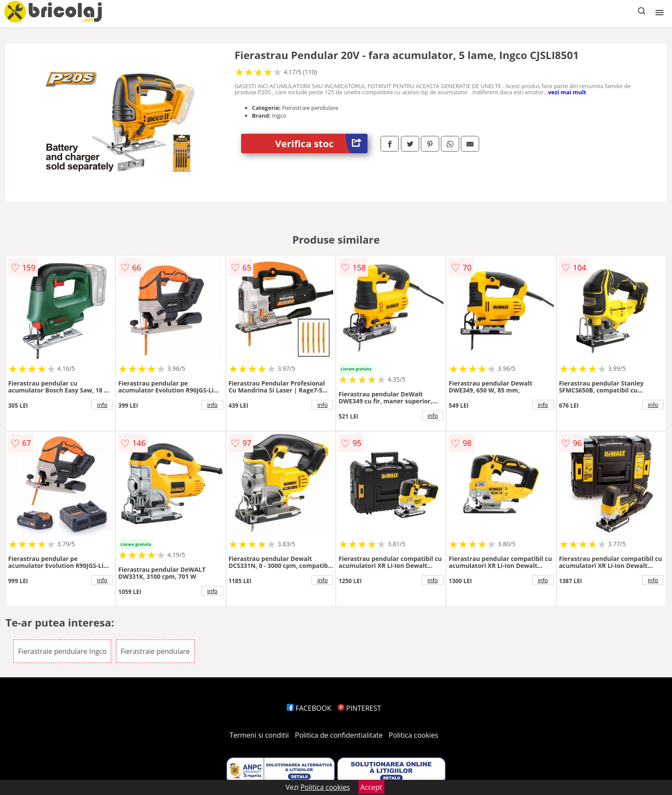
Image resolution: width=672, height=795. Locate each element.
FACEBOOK (309, 708)
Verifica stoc (321, 143)
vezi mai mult (567, 92)
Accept (371, 787)
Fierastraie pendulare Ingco (63, 651)
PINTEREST (359, 708)
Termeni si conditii (259, 735)
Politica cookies (414, 735)
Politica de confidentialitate (339, 735)
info (102, 405)
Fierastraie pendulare (155, 651)
